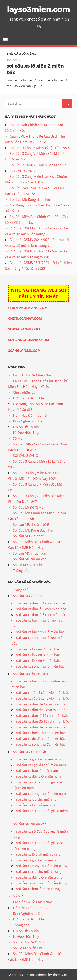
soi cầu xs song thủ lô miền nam (41, 793)
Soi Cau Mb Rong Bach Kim (30, 199)
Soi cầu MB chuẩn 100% (31, 524)
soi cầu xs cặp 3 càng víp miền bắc (43, 698)
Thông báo (21, 570)
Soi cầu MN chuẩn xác (30, 553)
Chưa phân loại (25, 392)
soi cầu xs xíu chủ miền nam (38, 799)
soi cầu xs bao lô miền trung (38, 888)
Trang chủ (21, 590)
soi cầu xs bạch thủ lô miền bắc (40, 632)
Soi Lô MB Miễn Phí (28, 564)
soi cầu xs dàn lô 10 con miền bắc (42, 715)
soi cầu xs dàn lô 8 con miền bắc (41, 614)
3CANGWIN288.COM (24, 350)
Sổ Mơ (18, 438)
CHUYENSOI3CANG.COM (28, 307)
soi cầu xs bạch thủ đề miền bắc (41, 732)
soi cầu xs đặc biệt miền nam (38, 776)
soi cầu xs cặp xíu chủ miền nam (41, 765)
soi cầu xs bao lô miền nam (37, 770)
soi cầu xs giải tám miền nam (38, 759)
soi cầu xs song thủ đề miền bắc (41, 744)
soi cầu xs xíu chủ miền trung (39, 871)
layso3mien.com (38, 9)
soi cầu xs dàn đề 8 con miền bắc (42, 727)
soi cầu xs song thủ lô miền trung (42, 865)
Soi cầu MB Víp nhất (28, 535)
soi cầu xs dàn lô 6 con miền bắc (41, 609)
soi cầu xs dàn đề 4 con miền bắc (42, 704)
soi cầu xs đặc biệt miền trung (39, 877)
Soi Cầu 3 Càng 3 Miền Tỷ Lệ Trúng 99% (40, 147)
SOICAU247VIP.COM (24, 329)
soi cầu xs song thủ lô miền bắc (40, 666)
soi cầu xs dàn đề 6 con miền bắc (42, 709)
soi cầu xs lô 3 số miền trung (38, 854)
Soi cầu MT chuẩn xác (29, 558)
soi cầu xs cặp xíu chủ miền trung (42, 883)
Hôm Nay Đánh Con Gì (30, 415)
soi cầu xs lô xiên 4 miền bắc (38, 660)
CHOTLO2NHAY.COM (25, 318)
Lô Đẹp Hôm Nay (26, 432)
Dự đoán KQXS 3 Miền (30, 398)
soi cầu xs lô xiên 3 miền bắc (38, 654)
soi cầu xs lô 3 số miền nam (37, 805)
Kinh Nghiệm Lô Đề (28, 421)
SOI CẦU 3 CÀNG (22, 170)
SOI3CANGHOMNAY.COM (29, 339)
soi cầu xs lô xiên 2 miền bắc (38, 649)
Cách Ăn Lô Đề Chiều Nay (32, 375)
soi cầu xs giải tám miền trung (39, 860)
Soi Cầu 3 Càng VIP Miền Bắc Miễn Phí (39, 165)
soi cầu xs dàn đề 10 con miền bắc (43, 721)
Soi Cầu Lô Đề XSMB (28, 507)
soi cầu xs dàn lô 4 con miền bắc (41, 603)
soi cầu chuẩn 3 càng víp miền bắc (43, 692)
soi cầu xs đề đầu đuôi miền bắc (41, 738)
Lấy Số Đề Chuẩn (26, 426)
